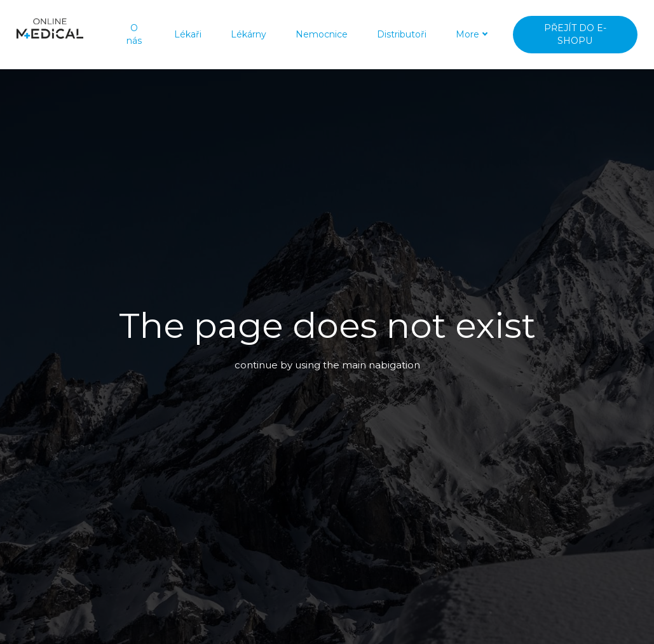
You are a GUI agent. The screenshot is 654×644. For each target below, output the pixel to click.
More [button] (454, 32)
